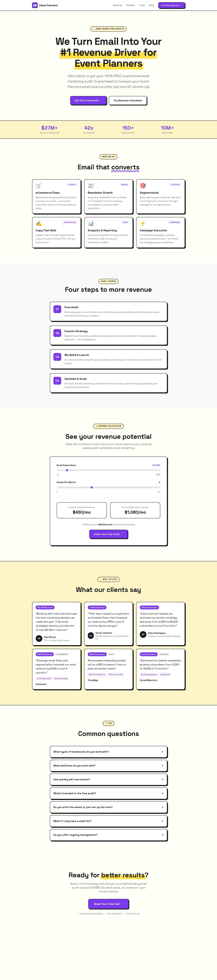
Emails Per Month (66, 482)
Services (118, 5)
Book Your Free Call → (108, 904)
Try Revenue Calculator (128, 100)
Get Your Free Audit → (88, 100)
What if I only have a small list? (108, 821)
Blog (152, 5)
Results (131, 5)
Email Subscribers (67, 465)
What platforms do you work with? (108, 766)
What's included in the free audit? (108, 793)
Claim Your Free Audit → (108, 534)
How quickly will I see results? (108, 779)
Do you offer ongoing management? (108, 835)
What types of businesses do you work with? (108, 752)
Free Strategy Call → (172, 5)
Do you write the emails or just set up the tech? (108, 807)
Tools (142, 5)
